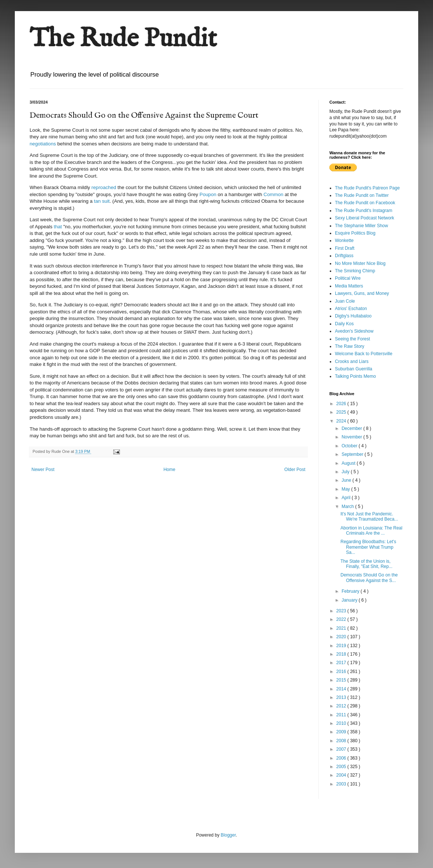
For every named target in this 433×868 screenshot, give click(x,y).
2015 (342, 680)
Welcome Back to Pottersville (364, 354)
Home (169, 470)
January (350, 600)
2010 (342, 723)
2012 (342, 706)
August (349, 463)
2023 (342, 611)
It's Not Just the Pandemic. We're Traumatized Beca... (369, 517)
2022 (342, 619)
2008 (342, 741)
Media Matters (349, 286)
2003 (342, 784)
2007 (342, 749)
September (353, 454)
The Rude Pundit (123, 39)
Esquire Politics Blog (355, 233)
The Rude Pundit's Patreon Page (367, 188)
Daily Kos (344, 324)
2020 (342, 637)
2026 (342, 404)
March (348, 507)
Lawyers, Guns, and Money (362, 293)
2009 (342, 732)
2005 (342, 767)
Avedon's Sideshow (354, 331)
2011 (342, 715)
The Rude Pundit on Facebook (365, 203)
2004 (342, 775)
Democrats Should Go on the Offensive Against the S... (369, 578)
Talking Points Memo (355, 376)
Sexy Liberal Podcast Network (365, 218)
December (353, 428)
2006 (342, 758)
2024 (342, 421)
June (347, 480)
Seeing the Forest (353, 339)
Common (273, 194)
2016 (342, 672)
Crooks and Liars (352, 361)
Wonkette (344, 240)
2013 (342, 697)
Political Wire (348, 278)
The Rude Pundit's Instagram (364, 211)
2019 (342, 646)
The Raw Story (350, 346)
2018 (342, 654)
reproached (104, 187)
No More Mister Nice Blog (360, 263)
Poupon (208, 194)
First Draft (345, 248)
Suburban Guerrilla (354, 369)
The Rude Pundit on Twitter (362, 195)
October (350, 446)
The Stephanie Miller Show (361, 226)
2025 (342, 412)
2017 (342, 663)
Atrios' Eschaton (351, 309)
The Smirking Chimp (355, 271)
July (346, 472)
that (58, 227)
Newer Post (43, 470)
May (346, 489)
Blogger (228, 835)
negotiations (43, 144)
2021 (342, 628)
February (351, 591)
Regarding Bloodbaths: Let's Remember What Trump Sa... (368, 547)
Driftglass (344, 256)
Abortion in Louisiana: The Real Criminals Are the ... (371, 531)
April (347, 498)
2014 (342, 689)
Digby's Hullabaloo (353, 316)
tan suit (102, 201)
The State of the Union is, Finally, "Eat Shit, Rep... (366, 564)
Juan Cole (345, 301)
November (353, 437)
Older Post (295, 470)
